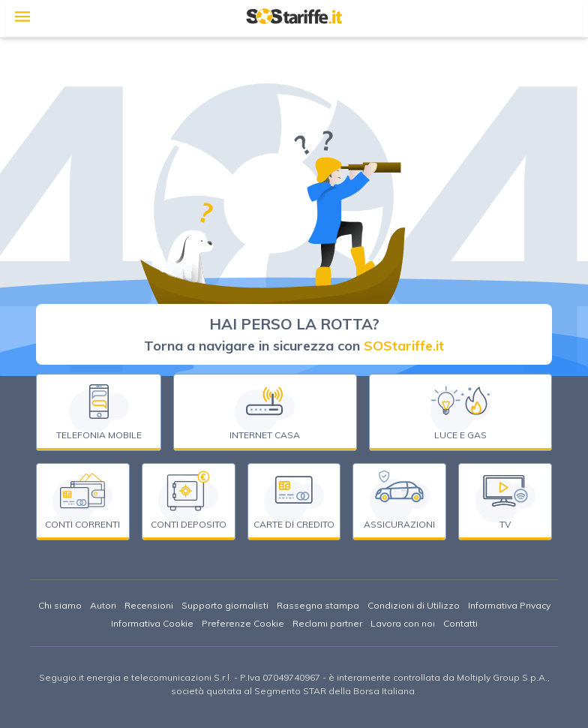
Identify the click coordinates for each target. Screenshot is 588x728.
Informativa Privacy (509, 605)
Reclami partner (327, 623)
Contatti (460, 623)
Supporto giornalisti (225, 605)
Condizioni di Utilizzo (414, 605)
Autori (103, 605)
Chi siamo (60, 605)
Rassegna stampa (318, 605)
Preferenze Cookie (243, 623)
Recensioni (149, 605)
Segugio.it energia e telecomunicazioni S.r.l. (135, 677)
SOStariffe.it (404, 346)
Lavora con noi (403, 623)
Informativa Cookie (152, 623)
